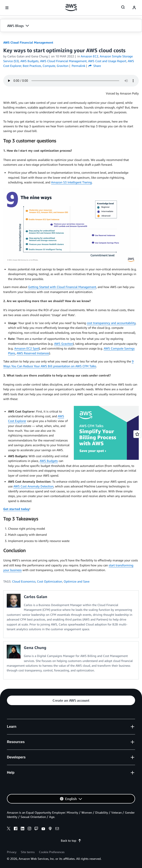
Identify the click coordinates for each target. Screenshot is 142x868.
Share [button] (95, 66)
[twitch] (36, 829)
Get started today (16, 509)
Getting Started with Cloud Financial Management (62, 287)
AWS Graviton (64, 344)
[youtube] (43, 829)
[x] (9, 829)
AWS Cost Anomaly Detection (33, 486)
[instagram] (29, 829)
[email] (57, 829)
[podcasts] (50, 829)
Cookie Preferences (52, 852)
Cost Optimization (50, 581)
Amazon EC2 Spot (27, 348)
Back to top (71, 840)
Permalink (78, 66)
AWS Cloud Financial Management (28, 42)
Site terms (28, 852)
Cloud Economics (24, 581)
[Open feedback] (137, 434)
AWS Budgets (49, 461)
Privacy (12, 852)
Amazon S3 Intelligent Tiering (71, 182)
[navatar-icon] (134, 8)
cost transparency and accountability (111, 323)
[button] (71, 26)
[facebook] (16, 829)
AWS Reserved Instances (33, 353)
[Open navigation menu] (7, 8)
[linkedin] (23, 829)
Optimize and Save (77, 581)
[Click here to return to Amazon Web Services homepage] (71, 8)
